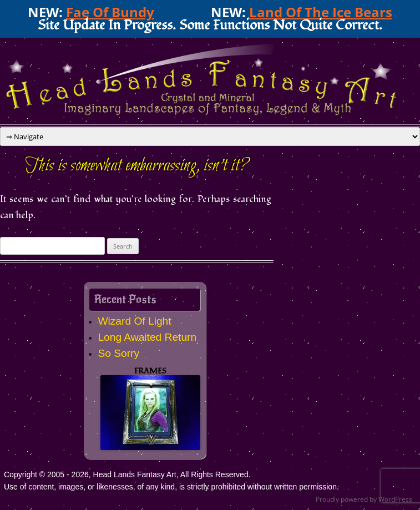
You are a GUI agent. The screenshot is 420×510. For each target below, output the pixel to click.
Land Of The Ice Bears (321, 12)
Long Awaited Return (147, 337)
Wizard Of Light (134, 321)
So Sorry (118, 353)
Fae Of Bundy (110, 12)
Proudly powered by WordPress (364, 499)
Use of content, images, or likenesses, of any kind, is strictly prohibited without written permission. (171, 487)
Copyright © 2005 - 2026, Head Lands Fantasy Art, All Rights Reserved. (127, 474)
